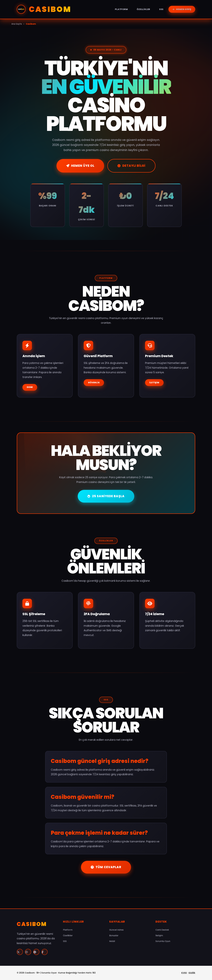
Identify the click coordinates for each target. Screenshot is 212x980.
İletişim (154, 383)
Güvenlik (94, 383)
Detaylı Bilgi (131, 166)
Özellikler (143, 9)
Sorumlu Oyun (163, 941)
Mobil (112, 941)
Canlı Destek (162, 930)
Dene (30, 387)
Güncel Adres (116, 930)
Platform (121, 9)
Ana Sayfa (17, 24)
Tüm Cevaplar (106, 867)
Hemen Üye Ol (80, 166)
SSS (161, 9)
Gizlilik (192, 973)
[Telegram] (36, 952)
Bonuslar (114, 936)
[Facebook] (45, 952)
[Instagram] (28, 952)
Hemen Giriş (182, 9)
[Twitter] (20, 952)
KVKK (184, 973)
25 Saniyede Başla (106, 496)
